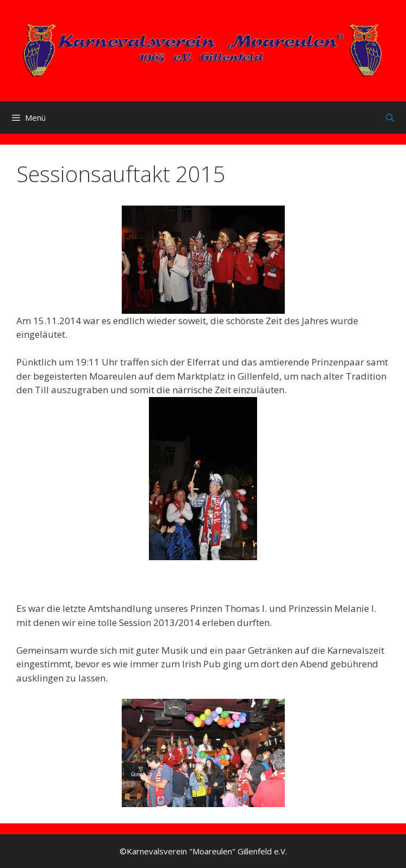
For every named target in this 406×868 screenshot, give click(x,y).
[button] (203, 260)
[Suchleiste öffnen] (390, 117)
